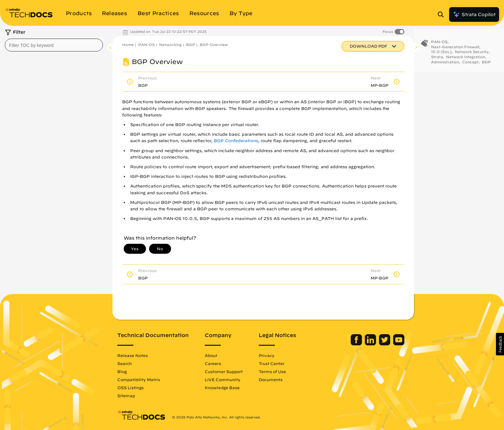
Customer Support (224, 371)
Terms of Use (272, 371)
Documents (271, 380)
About (211, 355)
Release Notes (133, 355)
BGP (191, 45)
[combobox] (54, 45)
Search (125, 363)
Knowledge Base (222, 388)
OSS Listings (130, 388)
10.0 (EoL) (441, 54)
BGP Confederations (236, 141)
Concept (470, 64)
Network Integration (466, 59)
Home (128, 45)
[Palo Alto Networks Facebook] (357, 344)
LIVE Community (223, 380)
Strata (437, 59)
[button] (500, 344)
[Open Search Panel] (443, 14)
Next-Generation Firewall (455, 49)
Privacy (267, 355)
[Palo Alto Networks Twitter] (385, 344)
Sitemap (126, 396)
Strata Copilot (474, 14)
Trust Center (272, 363)
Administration (445, 64)
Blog (122, 371)
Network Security (472, 54)
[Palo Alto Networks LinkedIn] (371, 344)
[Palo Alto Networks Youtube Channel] (399, 344)
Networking (170, 45)
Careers (213, 363)
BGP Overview (214, 45)
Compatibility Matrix (139, 380)
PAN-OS (146, 45)
